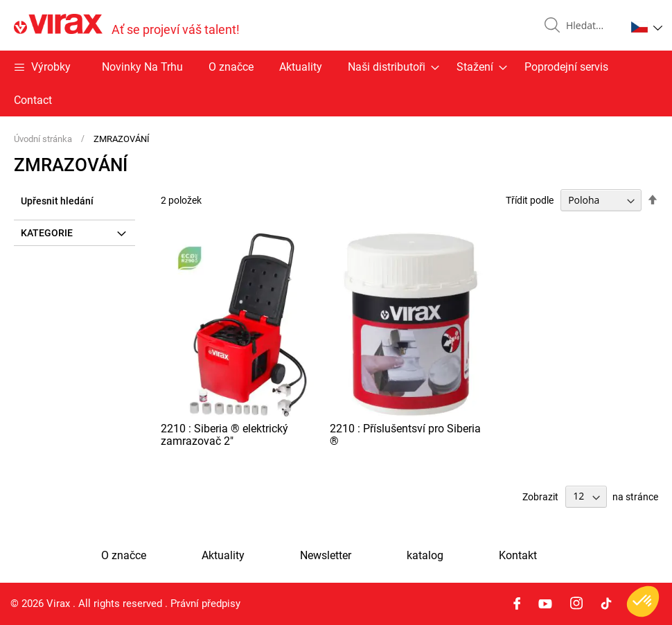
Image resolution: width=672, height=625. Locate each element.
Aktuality (301, 67)
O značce (231, 67)
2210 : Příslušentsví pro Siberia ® (405, 435)
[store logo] (127, 25)
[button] (647, 27)
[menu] (336, 83)
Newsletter (326, 556)
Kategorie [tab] (47, 233)
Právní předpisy (205, 604)
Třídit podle (530, 200)
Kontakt (518, 556)
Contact (33, 100)
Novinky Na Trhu (142, 67)
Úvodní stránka (44, 139)
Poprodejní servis (566, 67)
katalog (425, 556)
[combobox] (590, 26)
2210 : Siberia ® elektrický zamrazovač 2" (224, 435)
